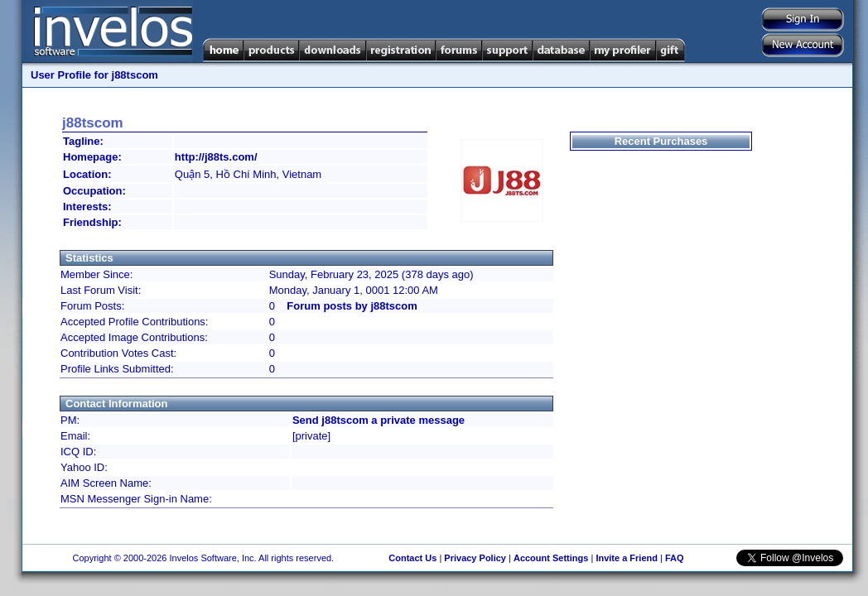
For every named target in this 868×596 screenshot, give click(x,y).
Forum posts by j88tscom (352, 306)
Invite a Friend (627, 558)
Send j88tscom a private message (379, 420)
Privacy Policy (475, 558)
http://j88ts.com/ (216, 157)
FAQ (675, 558)
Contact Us (412, 558)
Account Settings (551, 558)
